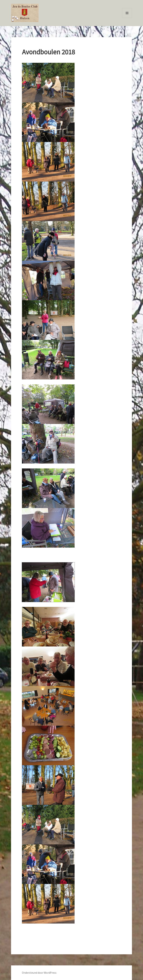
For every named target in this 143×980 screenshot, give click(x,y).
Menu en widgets (127, 18)
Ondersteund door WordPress (39, 973)
